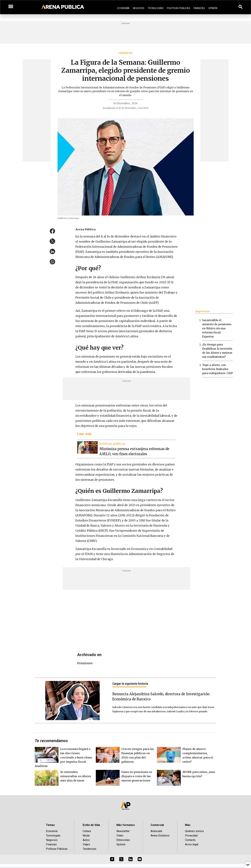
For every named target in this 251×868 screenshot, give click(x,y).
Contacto (190, 840)
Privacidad (191, 836)
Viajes (86, 844)
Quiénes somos (194, 831)
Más (188, 825)
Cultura (87, 831)
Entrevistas (123, 840)
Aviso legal (192, 844)
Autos (86, 840)
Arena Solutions (160, 836)
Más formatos (126, 825)
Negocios (139, 8)
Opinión (213, 8)
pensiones (85, 663)
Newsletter (123, 831)
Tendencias (90, 849)
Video (120, 836)
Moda (86, 836)
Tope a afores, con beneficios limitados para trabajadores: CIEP (217, 369)
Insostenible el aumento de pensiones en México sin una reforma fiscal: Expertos (217, 328)
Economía (123, 8)
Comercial (157, 825)
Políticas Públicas (179, 8)
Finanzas (199, 8)
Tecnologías (156, 8)
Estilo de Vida (91, 825)
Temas (50, 825)
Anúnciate (156, 831)
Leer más (84, 434)
